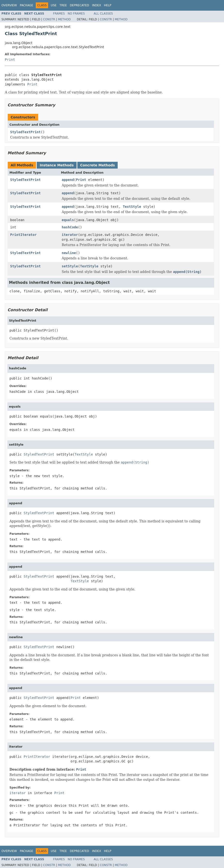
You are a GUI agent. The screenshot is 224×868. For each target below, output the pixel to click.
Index (97, 5)
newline (69, 253)
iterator (70, 235)
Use (54, 5)
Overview (9, 5)
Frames (59, 14)
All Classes (103, 14)
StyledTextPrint (25, 132)
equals (68, 220)
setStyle (70, 266)
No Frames (76, 14)
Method (64, 19)
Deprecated (79, 5)
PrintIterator (23, 235)
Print (10, 60)
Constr (49, 19)
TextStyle (132, 207)
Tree (63, 5)
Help (108, 5)
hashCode (70, 227)
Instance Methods (57, 165)
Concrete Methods (98, 165)
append (68, 180)
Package (26, 5)
